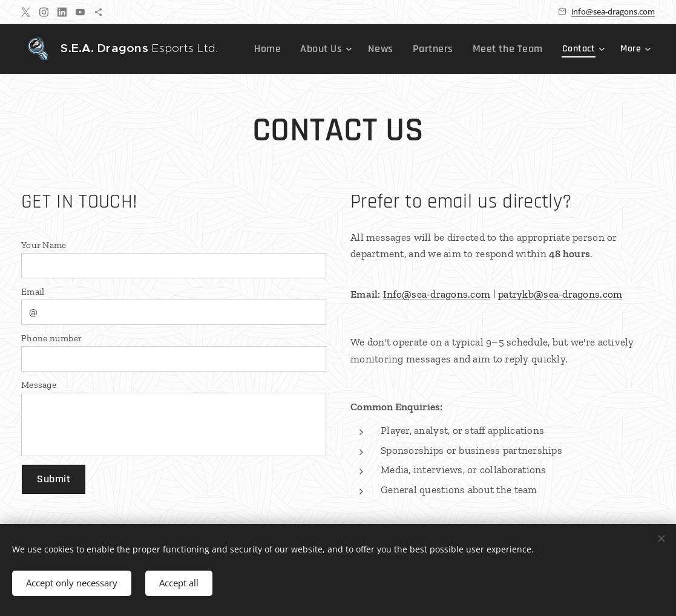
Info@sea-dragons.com (436, 294)
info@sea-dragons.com (613, 11)
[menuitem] (291, 49)
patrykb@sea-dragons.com (560, 294)
